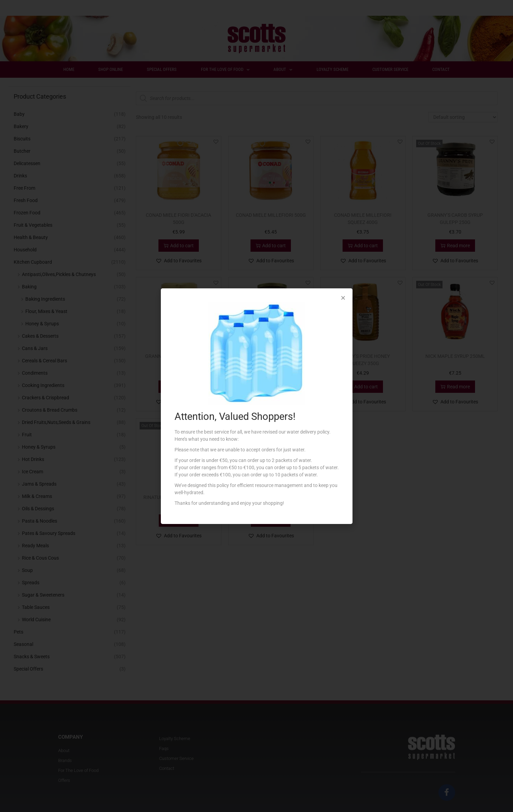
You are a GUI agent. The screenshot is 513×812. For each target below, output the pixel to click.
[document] (256, 406)
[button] (343, 298)
